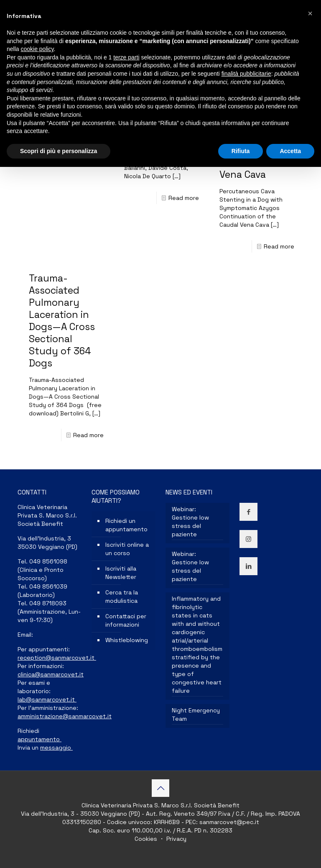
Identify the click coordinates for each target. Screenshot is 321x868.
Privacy (176, 839)
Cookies (147, 839)
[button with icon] (248, 512)
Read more (184, 198)
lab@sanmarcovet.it (47, 699)
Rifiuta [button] (241, 151)
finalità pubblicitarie (246, 74)
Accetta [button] (290, 151)
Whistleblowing (127, 640)
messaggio (56, 748)
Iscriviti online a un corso (127, 549)
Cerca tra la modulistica (122, 597)
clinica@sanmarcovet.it (51, 674)
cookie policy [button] (37, 49)
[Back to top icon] (160, 788)
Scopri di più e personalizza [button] (59, 151)
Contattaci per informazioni (126, 620)
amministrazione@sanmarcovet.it (65, 716)
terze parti (126, 57)
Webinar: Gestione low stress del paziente (190, 522)
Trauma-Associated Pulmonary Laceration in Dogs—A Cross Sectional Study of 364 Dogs (62, 321)
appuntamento (39, 739)
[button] (310, 13)
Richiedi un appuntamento (126, 525)
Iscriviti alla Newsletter (121, 573)
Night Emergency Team (196, 714)
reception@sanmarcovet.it (57, 658)
